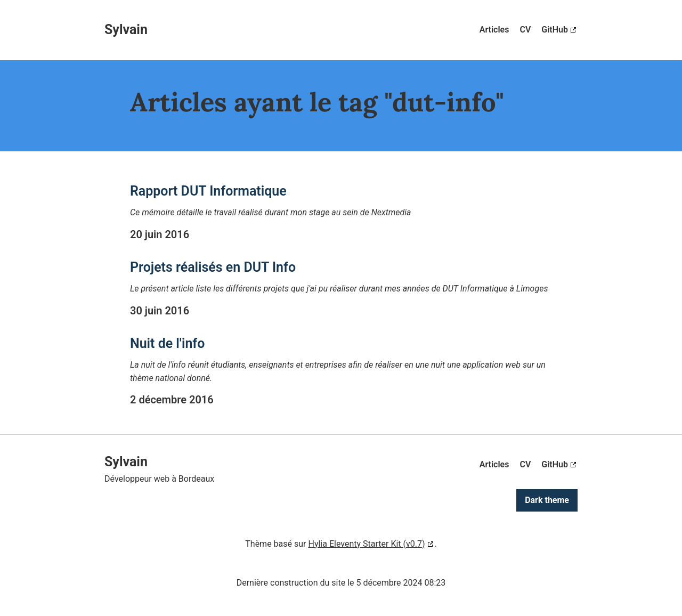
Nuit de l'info (167, 343)
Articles (494, 30)
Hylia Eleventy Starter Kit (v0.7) (366, 544)
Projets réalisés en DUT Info (213, 267)
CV (525, 30)
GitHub (555, 30)
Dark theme (547, 500)
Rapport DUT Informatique (208, 191)
